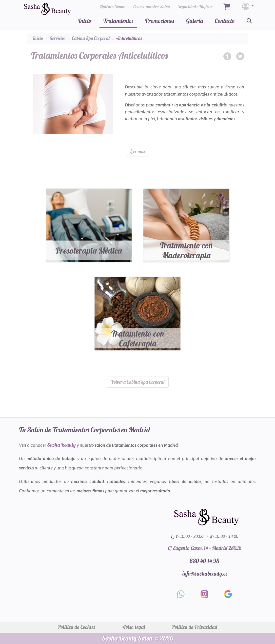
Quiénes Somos (113, 6)
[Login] (248, 6)
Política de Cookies (77, 626)
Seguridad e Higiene (195, 6)
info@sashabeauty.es (205, 573)
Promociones (160, 21)
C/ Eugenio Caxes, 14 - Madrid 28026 (205, 547)
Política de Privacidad (195, 626)
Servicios (58, 38)
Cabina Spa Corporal (91, 38)
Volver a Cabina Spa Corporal (138, 382)
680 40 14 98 (204, 560)
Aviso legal (134, 626)
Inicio (85, 21)
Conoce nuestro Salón (152, 6)
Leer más (137, 151)
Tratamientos (118, 21)
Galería (195, 21)
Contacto (225, 21)
